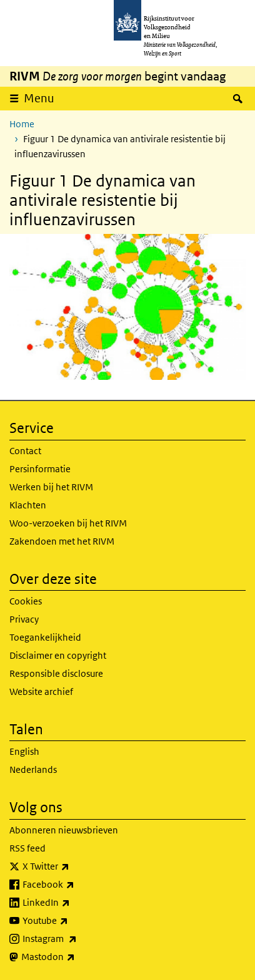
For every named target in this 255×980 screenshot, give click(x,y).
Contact (25, 451)
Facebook (76, 885)
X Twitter (73, 866)
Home (22, 124)
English (24, 751)
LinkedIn (74, 903)
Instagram (77, 939)
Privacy (24, 619)
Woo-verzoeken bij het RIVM (68, 523)
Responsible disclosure (56, 673)
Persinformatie (40, 469)
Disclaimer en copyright (58, 655)
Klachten (28, 505)
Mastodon (76, 957)
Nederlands (33, 769)
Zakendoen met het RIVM (62, 541)
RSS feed (27, 848)
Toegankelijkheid (45, 637)
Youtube (73, 921)
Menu (39, 98)
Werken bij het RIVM (51, 487)
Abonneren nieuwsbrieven (64, 830)
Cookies (26, 601)
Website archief (41, 691)
